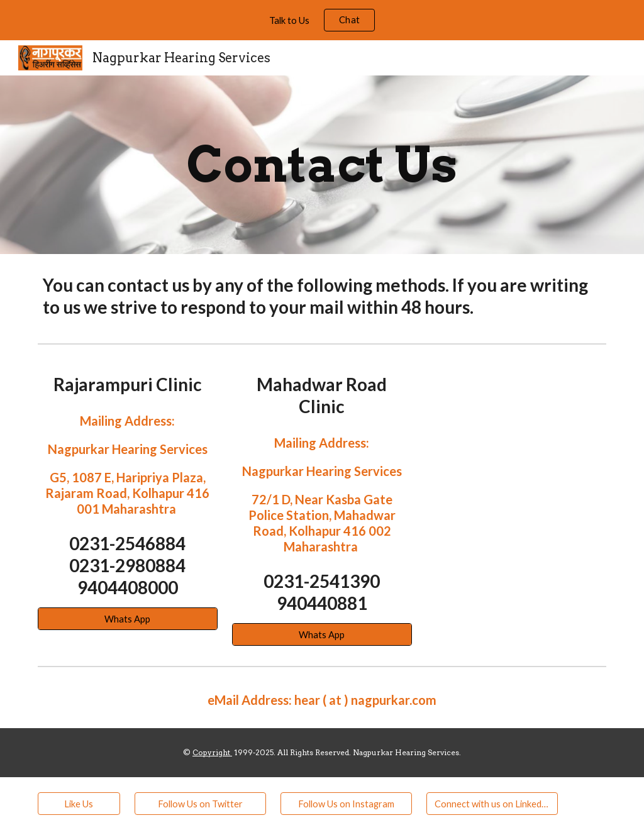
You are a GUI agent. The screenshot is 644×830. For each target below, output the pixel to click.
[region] (322, 20)
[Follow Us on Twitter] (200, 804)
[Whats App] (128, 619)
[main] (322, 165)
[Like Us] (79, 804)
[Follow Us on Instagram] (346, 804)
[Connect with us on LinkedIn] (492, 804)
